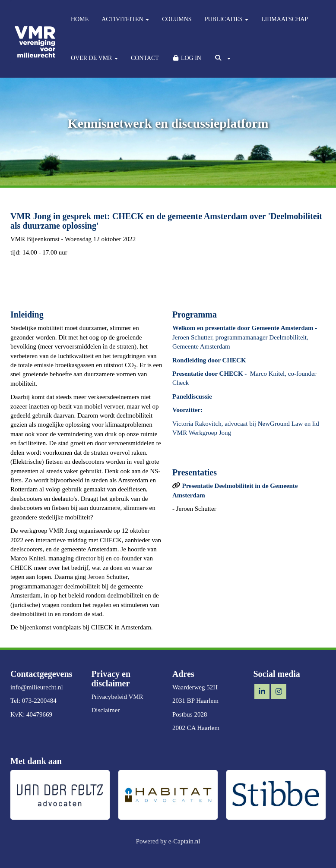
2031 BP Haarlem (195, 701)
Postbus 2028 (190, 714)
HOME (80, 19)
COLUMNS (177, 19)
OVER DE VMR (94, 58)
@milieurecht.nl (37, 687)
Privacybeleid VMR (117, 697)
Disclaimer (106, 710)
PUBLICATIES (227, 19)
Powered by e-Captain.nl (168, 841)
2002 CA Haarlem (196, 728)
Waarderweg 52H (195, 687)
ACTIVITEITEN (125, 19)
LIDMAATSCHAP (285, 19)
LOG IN (187, 58)
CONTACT (145, 58)
